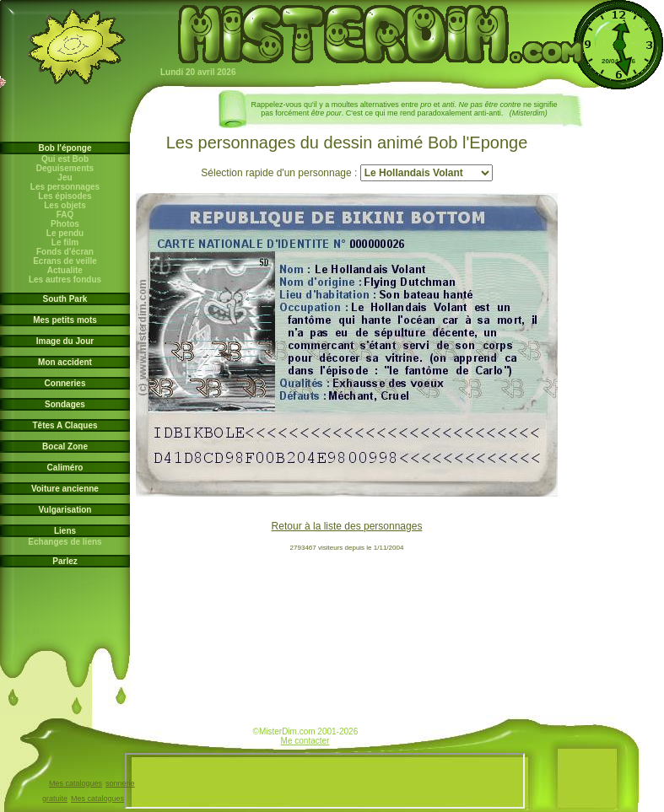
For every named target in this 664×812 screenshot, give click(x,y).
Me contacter (305, 741)
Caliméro (65, 468)
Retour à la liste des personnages (347, 526)
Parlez (65, 561)
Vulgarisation (65, 510)
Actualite (65, 270)
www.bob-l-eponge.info (362, 734)
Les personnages (65, 187)
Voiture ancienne (65, 489)
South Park (65, 299)
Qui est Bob (65, 159)
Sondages (65, 404)
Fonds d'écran (65, 252)
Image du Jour (65, 341)
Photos (65, 224)
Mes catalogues (76, 783)
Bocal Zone (65, 446)
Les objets (65, 205)
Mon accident (65, 362)
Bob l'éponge (65, 148)
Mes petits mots (65, 320)
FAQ (65, 215)
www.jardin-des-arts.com (248, 734)
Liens (65, 531)
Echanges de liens (65, 542)
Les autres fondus (65, 280)
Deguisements (65, 168)
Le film (65, 242)
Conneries (65, 383)
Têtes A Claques (65, 425)
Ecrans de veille (65, 261)
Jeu (65, 177)
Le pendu (65, 233)
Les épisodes (65, 196)
